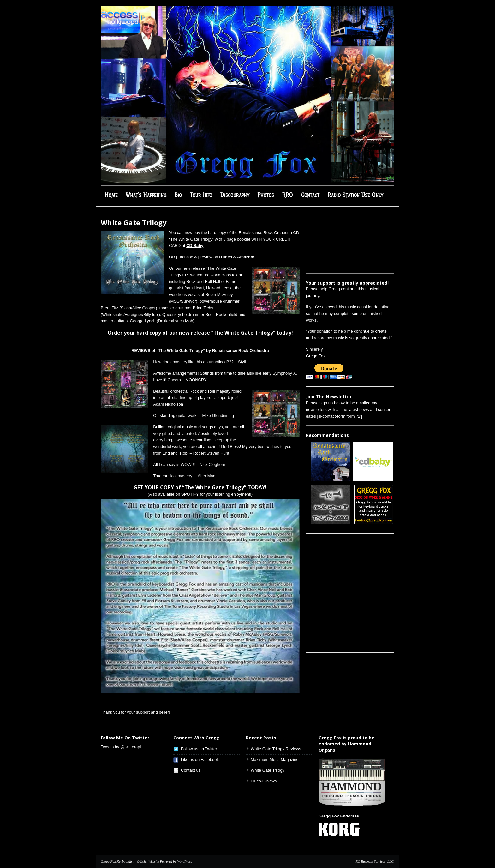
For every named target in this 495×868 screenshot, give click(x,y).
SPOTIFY (190, 494)
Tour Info (201, 195)
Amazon (245, 257)
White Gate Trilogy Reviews (276, 749)
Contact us (191, 770)
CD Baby (195, 246)
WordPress (185, 861)
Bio (178, 195)
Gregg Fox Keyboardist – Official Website (130, 861)
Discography (235, 195)
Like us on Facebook (200, 759)
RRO (288, 195)
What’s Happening (146, 195)
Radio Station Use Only (355, 195)
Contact (310, 195)
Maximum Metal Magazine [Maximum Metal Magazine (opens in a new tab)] (275, 759)
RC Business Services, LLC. (375, 861)
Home (111, 195)
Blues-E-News (264, 781)
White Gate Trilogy (268, 770)
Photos (266, 195)
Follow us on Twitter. (200, 749)
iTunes (226, 257)
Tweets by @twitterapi (121, 747)
